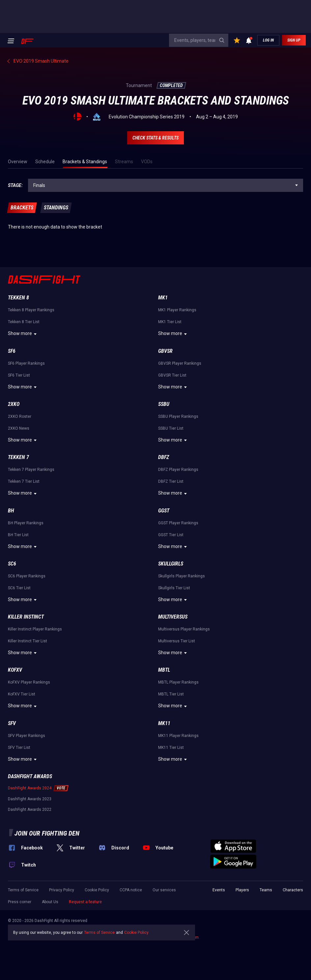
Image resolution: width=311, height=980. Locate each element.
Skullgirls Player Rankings (182, 576)
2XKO (14, 404)
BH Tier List (18, 535)
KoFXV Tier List (22, 694)
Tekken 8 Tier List (24, 322)
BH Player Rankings (26, 523)
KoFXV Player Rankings (29, 682)
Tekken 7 (18, 457)
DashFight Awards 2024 (30, 788)
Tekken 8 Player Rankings (31, 310)
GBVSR (165, 351)
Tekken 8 (18, 298)
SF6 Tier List (19, 375)
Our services (164, 890)
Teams (266, 890)
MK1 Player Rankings (177, 310)
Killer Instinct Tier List (28, 641)
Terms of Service (23, 890)
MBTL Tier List (171, 694)
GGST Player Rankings (178, 523)
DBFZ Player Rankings (178, 470)
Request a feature (85, 902)
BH (11, 511)
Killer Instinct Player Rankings (35, 629)
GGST (164, 511)
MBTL (164, 670)
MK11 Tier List (171, 748)
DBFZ (164, 457)
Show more (23, 334)
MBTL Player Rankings (178, 682)
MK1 (163, 298)
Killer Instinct (26, 617)
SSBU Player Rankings (178, 416)
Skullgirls (171, 564)
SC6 (12, 564)
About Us (50, 902)
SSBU (164, 404)
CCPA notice (131, 890)
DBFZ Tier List (171, 481)
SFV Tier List (19, 748)
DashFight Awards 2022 (30, 810)
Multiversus (173, 617)
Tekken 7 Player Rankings (31, 470)
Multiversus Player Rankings (184, 629)
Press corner (20, 902)
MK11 (164, 723)
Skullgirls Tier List (174, 588)
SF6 (12, 351)
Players (242, 890)
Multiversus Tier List (177, 641)
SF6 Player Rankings (26, 363)
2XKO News (19, 428)
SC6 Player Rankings (27, 576)
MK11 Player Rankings (178, 736)
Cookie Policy (97, 890)
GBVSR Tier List (172, 375)
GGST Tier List (171, 535)
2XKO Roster (20, 416)
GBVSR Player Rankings (180, 363)
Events (219, 890)
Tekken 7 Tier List (24, 481)
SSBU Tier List (171, 428)
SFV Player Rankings (27, 736)
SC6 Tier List (19, 588)
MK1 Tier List (170, 322)
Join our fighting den (47, 833)
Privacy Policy (62, 890)
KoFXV (15, 670)
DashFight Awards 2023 (30, 799)
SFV (12, 723)
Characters (293, 890)
